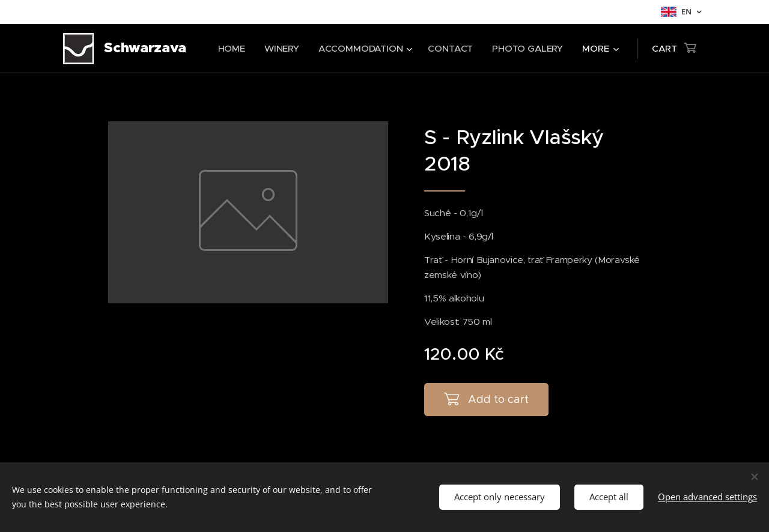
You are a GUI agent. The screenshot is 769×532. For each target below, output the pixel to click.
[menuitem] (230, 49)
